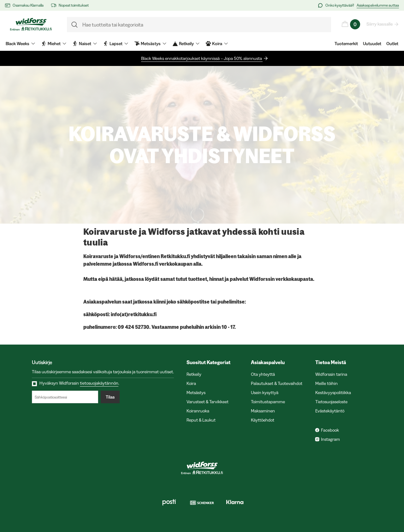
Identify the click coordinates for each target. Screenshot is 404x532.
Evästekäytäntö (330, 411)
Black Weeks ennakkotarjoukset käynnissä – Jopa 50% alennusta (202, 58)
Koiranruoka (198, 411)
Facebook (330, 430)
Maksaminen (263, 411)
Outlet (392, 44)
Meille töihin (327, 383)
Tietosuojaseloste (331, 402)
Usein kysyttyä (265, 393)
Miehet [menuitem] (54, 44)
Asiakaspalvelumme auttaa (378, 5)
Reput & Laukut (201, 420)
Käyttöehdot (263, 420)
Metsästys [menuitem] (150, 44)
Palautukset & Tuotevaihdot (277, 383)
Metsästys (196, 393)
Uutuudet (372, 44)
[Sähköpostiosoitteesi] (65, 397)
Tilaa (110, 397)
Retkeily (194, 374)
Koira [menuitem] (217, 44)
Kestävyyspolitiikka (333, 393)
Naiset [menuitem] (85, 44)
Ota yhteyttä (263, 374)
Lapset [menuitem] (116, 44)
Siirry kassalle (380, 24)
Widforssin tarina (331, 374)
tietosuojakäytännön (99, 383)
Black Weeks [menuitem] (20, 44)
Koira (191, 383)
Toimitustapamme (268, 402)
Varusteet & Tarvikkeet (208, 402)
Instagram (330, 439)
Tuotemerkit (346, 44)
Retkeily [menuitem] (186, 44)
